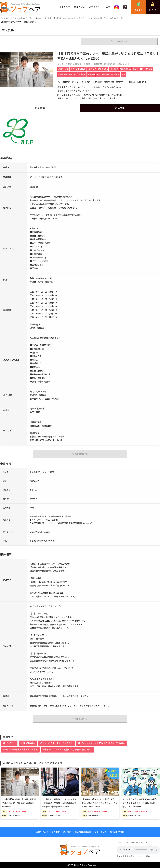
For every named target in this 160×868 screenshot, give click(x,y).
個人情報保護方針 (83, 832)
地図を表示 (35, 412)
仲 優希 (147, 856)
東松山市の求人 (28, 743)
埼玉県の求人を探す (25, 18)
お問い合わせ (42, 832)
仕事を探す (65, 7)
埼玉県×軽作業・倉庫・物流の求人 (56, 743)
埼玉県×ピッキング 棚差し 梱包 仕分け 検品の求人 (102, 743)
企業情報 (40, 108)
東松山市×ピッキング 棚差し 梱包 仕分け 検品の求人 (67, 750)
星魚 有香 (124, 856)
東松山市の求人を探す (44, 18)
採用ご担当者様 (117, 832)
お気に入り (94, 7)
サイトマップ (100, 832)
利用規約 (67, 832)
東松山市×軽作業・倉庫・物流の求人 (20, 750)
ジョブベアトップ (7, 18)
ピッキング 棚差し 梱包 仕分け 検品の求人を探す (104, 18)
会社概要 (56, 832)
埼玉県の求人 (9, 743)
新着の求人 (79, 7)
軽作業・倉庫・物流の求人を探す (69, 18)
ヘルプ (107, 7)
